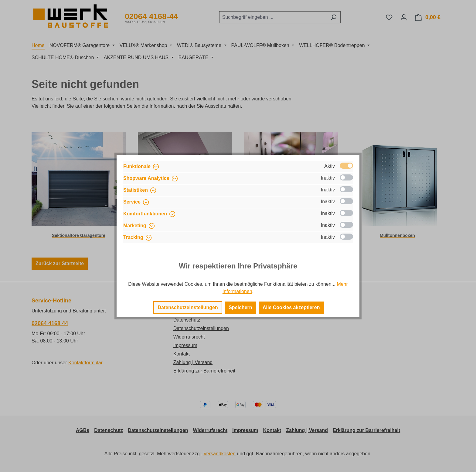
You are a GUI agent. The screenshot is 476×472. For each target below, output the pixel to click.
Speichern (240, 307)
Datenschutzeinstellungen (188, 307)
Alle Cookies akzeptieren (291, 307)
